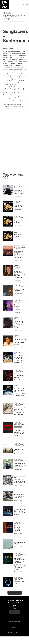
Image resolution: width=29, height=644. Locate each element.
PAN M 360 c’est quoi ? (14, 629)
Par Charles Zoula (18, 294)
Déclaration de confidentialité (14, 621)
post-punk (9, 17)
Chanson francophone (18, 267)
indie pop (20, 15)
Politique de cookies (14, 623)
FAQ (14, 624)
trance (16, 476)
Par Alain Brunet (18, 196)
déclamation (21, 371)
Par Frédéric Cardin (18, 260)
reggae (16, 386)
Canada (8, 12)
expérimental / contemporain (18, 427)
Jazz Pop (19, 523)
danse (16, 247)
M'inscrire (15, 612)
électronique (18, 423)
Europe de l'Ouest (19, 302)
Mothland (9, 14)
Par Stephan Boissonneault (20, 239)
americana (17, 186)
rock (16, 203)
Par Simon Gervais (18, 225)
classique (17, 249)
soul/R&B (21, 287)
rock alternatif (16, 17)
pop (15, 188)
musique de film (19, 428)
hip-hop (16, 287)
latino (16, 301)
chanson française (19, 187)
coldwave (14, 15)
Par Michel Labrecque (19, 365)
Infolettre (14, 626)
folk (15, 540)
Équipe (14, 627)
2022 (8, 20)
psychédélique (21, 217)
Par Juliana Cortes (18, 380)
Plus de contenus (15, 593)
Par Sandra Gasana (18, 398)
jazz (15, 319)
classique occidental (20, 248)
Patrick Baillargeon (10, 49)
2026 (18, 203)
